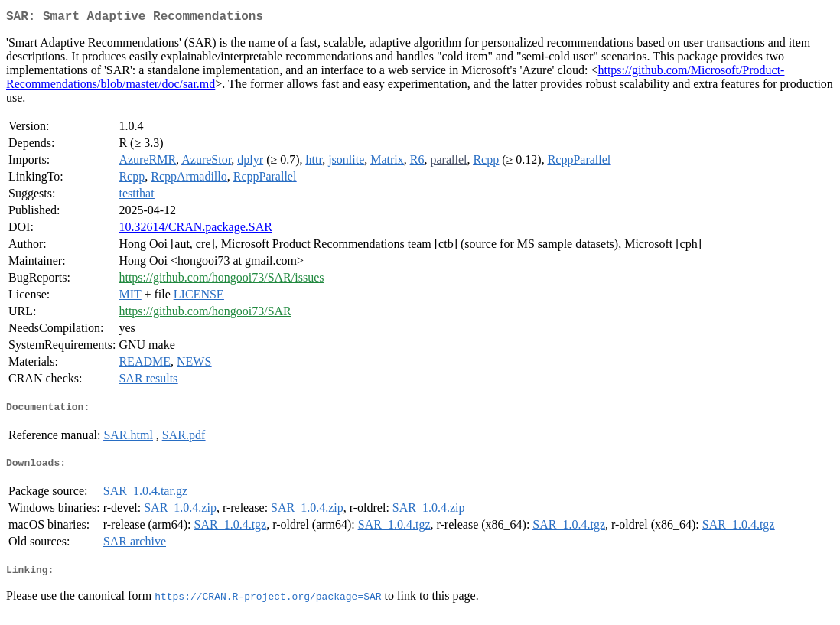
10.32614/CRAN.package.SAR (195, 230)
